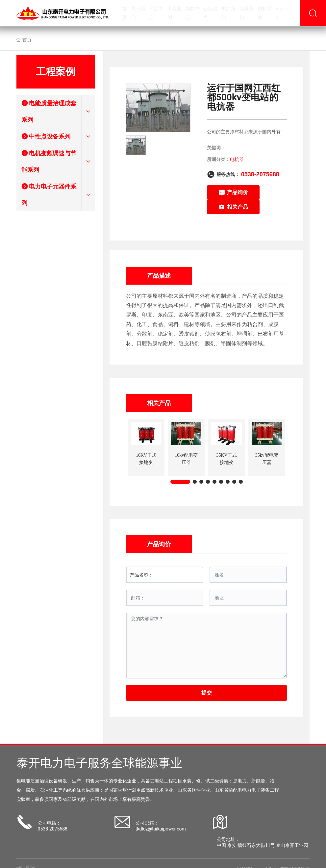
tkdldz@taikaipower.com (161, 829)
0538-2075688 (260, 174)
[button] (180, 482)
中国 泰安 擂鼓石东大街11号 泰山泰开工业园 (263, 845)
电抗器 (237, 159)
